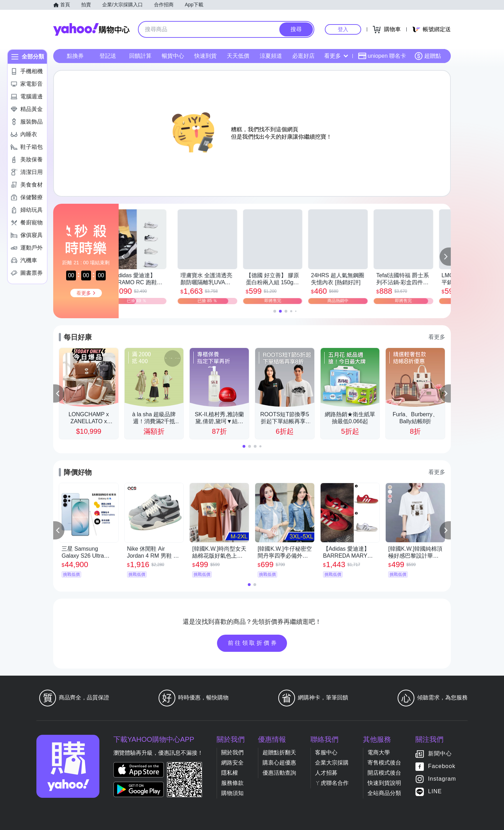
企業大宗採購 (332, 763)
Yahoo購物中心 (91, 29)
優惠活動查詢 (279, 773)
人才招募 (326, 773)
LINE (435, 791)
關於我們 (232, 752)
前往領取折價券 (253, 643)
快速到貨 (205, 56)
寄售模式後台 (384, 763)
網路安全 (232, 763)
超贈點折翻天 (279, 752)
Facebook (442, 766)
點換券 (75, 56)
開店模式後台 (384, 773)
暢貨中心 (173, 56)
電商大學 (379, 752)
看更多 (336, 56)
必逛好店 (303, 56)
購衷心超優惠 (279, 763)
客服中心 (326, 752)
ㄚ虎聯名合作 (332, 783)
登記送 (108, 56)
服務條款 (232, 783)
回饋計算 (140, 56)
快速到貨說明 (384, 783)
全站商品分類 (384, 793)
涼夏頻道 (271, 56)
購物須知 (232, 793)
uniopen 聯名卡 (382, 56)
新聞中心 (440, 754)
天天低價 (238, 56)
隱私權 (230, 773)
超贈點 (428, 56)
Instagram (442, 779)
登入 (343, 29)
